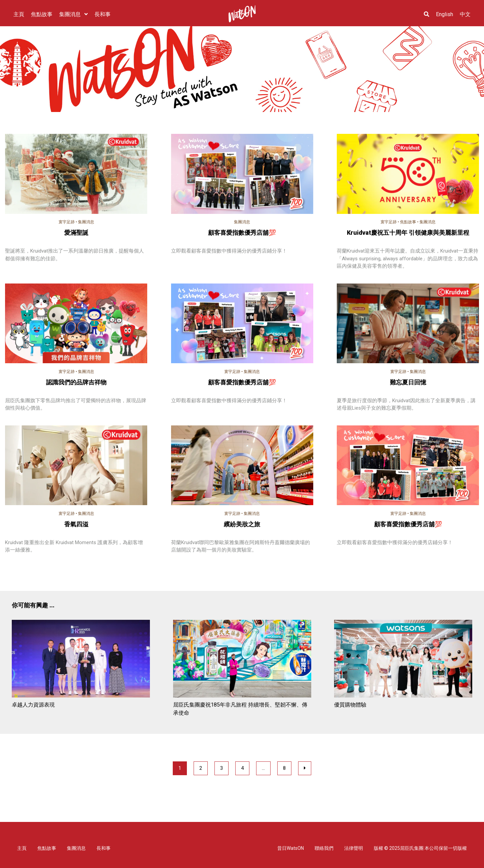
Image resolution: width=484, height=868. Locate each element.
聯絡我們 (324, 848)
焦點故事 (408, 222)
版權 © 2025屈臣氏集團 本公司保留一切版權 (420, 848)
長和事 (104, 848)
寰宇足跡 (67, 222)
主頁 (22, 848)
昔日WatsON (291, 848)
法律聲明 (354, 848)
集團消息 (86, 222)
